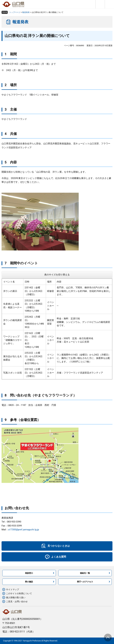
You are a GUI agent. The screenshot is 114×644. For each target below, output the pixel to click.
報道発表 (26, 12)
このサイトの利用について (19, 593)
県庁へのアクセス (85, 582)
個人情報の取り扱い (16, 597)
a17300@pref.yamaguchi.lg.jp (24, 530)
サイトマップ (12, 589)
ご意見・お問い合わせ (17, 601)
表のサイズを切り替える (57, 275)
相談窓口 (29, 573)
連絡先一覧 (85, 573)
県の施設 (29, 582)
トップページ (15, 12)
